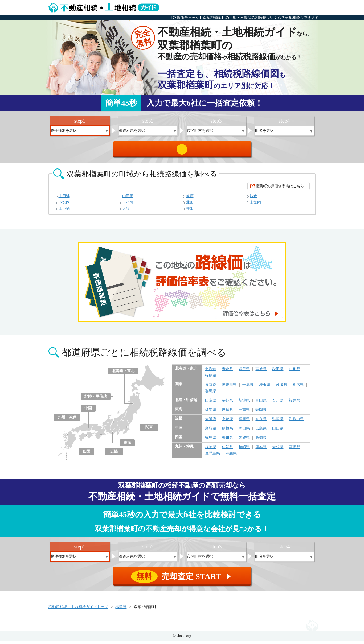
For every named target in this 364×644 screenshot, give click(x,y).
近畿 (114, 454)
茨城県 (281, 387)
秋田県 (278, 372)
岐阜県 (227, 412)
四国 (87, 454)
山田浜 (64, 199)
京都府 (227, 422)
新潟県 (244, 403)
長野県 (227, 403)
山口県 (278, 431)
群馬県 (211, 394)
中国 (88, 411)
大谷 (126, 211)
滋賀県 (278, 422)
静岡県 (261, 412)
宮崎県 (295, 450)
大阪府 (211, 422)
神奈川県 (229, 387)
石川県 (278, 403)
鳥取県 (211, 431)
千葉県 (248, 387)
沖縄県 (231, 456)
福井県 (295, 403)
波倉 (253, 199)
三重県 (244, 412)
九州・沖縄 (67, 420)
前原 (190, 199)
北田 (190, 205)
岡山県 (244, 431)
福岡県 (211, 450)
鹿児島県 (212, 456)
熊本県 (261, 450)
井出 (190, 211)
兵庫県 (244, 422)
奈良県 (261, 422)
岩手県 (244, 372)
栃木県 (298, 387)
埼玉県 (265, 387)
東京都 (211, 387)
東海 (127, 445)
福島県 (211, 378)
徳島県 (211, 440)
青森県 (227, 372)
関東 (149, 430)
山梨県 (211, 403)
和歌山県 (296, 422)
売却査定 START (183, 151)
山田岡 (128, 199)
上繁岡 (255, 205)
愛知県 (211, 412)
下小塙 (128, 205)
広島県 (261, 431)
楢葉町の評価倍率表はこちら (280, 189)
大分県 (278, 450)
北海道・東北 (123, 373)
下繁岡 (64, 205)
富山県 (261, 403)
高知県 (261, 440)
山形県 (295, 372)
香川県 (227, 440)
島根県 (227, 431)
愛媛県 (244, 440)
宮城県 (261, 372)
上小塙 (64, 211)
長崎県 (244, 450)
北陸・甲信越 (96, 399)
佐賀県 (227, 450)
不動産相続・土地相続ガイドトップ (78, 610)
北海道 (211, 372)
